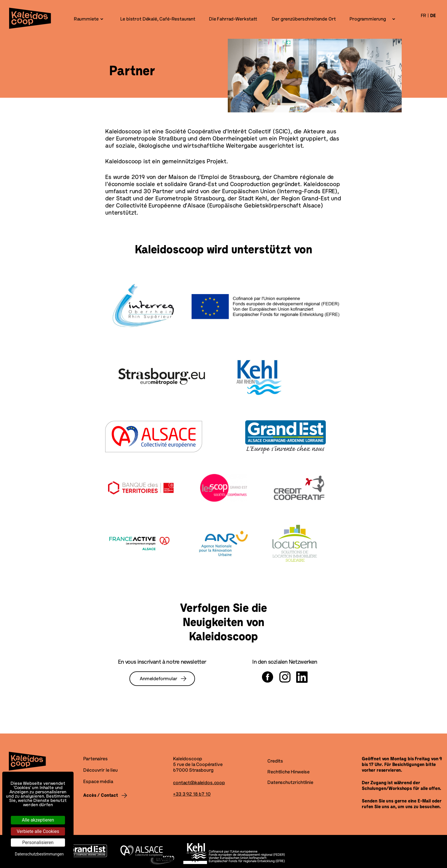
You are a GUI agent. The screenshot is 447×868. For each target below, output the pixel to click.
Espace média (98, 782)
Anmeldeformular (159, 679)
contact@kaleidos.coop (199, 783)
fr (424, 16)
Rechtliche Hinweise (288, 772)
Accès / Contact (101, 796)
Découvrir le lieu (100, 771)
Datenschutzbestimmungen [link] (39, 854)
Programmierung (368, 19)
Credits (275, 761)
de (433, 16)
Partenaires (95, 759)
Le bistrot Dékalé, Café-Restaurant (157, 19)
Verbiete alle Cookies (38, 831)
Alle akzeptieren (38, 820)
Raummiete (86, 19)
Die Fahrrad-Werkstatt (232, 19)
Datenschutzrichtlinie (290, 783)
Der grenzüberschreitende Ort (303, 19)
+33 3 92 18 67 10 (192, 794)
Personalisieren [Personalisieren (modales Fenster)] (38, 842)
